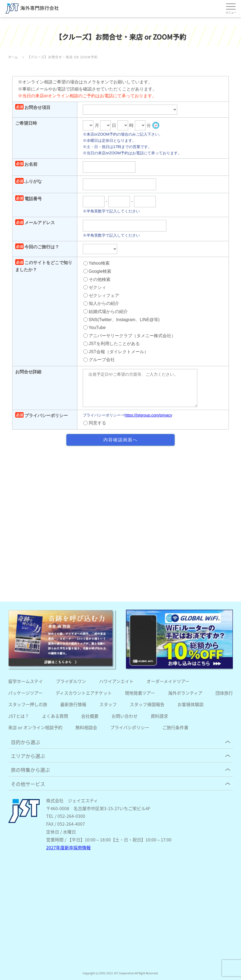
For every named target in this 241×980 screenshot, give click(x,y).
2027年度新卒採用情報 (68, 847)
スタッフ (108, 704)
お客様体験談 (191, 704)
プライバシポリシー (130, 727)
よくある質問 (55, 716)
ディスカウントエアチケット (84, 693)
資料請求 (159, 716)
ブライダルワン (71, 681)
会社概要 (90, 716)
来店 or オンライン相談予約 (35, 727)
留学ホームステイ (26, 681)
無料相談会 (86, 727)
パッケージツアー (25, 693)
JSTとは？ (19, 716)
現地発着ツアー (140, 693)
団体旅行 (224, 693)
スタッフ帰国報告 (147, 704)
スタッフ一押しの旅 (28, 704)
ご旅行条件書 (175, 727)
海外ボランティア (185, 693)
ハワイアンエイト (116, 681)
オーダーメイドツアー (168, 681)
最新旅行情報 (73, 704)
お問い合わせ (125, 716)
